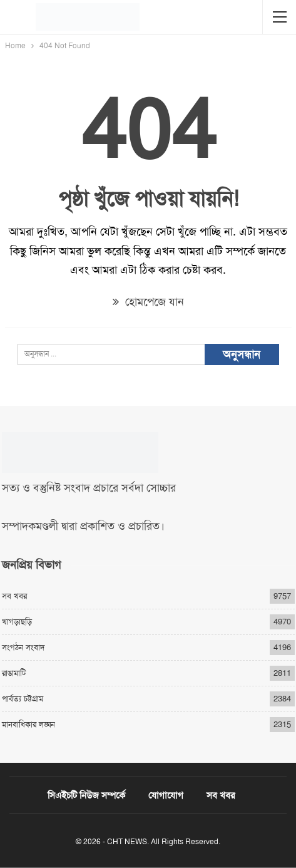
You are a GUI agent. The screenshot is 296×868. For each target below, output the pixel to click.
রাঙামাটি (14, 673)
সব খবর (14, 596)
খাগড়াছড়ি (17, 622)
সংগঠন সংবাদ (23, 647)
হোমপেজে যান (148, 302)
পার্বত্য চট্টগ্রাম (23, 699)
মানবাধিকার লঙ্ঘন (28, 724)
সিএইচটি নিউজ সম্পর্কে (86, 795)
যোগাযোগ (166, 795)
